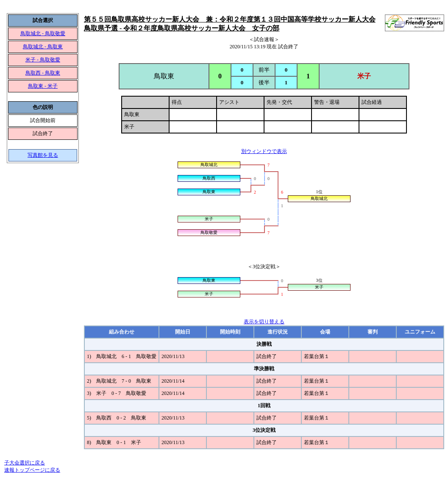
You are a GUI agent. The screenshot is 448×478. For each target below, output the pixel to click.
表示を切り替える (264, 322)
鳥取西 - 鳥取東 (43, 73)
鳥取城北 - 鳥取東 (43, 47)
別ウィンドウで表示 (264, 151)
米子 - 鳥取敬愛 (43, 60)
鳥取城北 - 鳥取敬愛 (43, 33)
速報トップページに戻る (32, 470)
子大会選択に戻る (25, 463)
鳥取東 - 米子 (43, 86)
